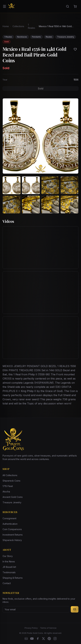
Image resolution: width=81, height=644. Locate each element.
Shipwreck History (12, 540)
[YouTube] (32, 639)
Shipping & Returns (13, 578)
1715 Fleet (8, 486)
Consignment (9, 518)
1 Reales (32, 26)
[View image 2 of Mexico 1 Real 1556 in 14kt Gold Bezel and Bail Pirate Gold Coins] (31, 185)
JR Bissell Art (9, 567)
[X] (43, 639)
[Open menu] (4, 6)
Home (6, 26)
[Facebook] (38, 639)
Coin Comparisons (12, 529)
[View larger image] (40, 136)
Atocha (6, 492)
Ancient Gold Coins (13, 497)
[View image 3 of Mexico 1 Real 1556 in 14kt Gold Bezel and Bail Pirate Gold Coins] (50, 185)
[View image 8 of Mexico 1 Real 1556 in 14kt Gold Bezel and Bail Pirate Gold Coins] (69, 204)
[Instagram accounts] (55, 639)
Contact (7, 583)
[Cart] (75, 6)
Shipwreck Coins (11, 481)
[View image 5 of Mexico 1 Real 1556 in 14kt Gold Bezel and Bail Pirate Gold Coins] (12, 204)
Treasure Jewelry (12, 502)
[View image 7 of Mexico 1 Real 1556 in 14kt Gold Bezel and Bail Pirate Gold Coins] (50, 204)
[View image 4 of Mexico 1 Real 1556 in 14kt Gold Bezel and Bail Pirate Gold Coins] (69, 185)
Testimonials (9, 572)
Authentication (10, 524)
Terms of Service (48, 628)
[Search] (68, 6)
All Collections (10, 475)
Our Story (8, 556)
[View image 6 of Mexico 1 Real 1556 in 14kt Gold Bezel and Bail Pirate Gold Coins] (31, 204)
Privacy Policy (31, 628)
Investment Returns (13, 535)
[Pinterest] (49, 639)
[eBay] (26, 639)
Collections (18, 26)
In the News (9, 562)
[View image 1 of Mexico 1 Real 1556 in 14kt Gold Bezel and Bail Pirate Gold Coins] (12, 185)
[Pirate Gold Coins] (12, 6)
